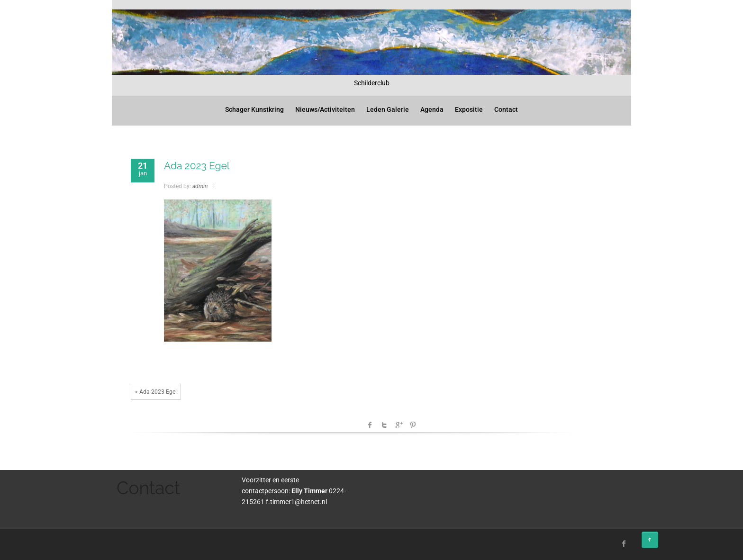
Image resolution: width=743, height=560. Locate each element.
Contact (506, 109)
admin (200, 186)
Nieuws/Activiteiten (325, 109)
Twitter (384, 425)
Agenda (432, 109)
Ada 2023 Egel (197, 166)
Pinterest (413, 425)
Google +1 (399, 425)
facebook (370, 425)
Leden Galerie (388, 109)
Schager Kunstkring (254, 109)
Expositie (469, 109)
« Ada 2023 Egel (156, 392)
